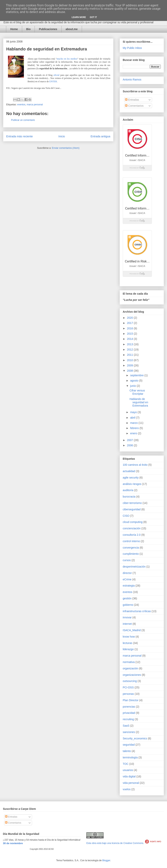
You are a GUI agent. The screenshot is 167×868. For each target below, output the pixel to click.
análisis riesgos (132, 484)
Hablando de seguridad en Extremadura (139, 402)
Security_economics (135, 738)
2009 (130, 365)
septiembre (137, 375)
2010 (130, 360)
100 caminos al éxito (135, 465)
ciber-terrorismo (132, 503)
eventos (21, 105)
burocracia (129, 497)
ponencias (129, 707)
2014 (130, 339)
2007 (130, 440)
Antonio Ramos (132, 80)
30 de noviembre (13, 843)
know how (129, 637)
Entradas (132, 100)
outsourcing (130, 681)
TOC (126, 764)
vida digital (129, 776)
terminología (130, 757)
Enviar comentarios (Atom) (66, 148)
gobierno (128, 605)
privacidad (129, 713)
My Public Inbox (132, 48)
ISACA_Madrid (132, 630)
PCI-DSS (128, 687)
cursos (127, 560)
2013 (130, 344)
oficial (56, 75)
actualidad (129, 471)
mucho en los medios (67, 59)
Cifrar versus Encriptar (137, 392)
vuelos (127, 789)
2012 (130, 350)
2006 (130, 445)
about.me (72, 29)
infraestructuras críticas (137, 611)
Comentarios (134, 106)
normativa (129, 662)
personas (128, 694)
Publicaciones (48, 29)
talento (127, 751)
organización (130, 668)
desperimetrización (134, 567)
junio (133, 386)
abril (133, 418)
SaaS (126, 726)
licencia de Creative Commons (127, 843)
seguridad (129, 745)
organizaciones (132, 675)
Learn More (79, 17)
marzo (134, 423)
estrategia (129, 586)
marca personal (35, 105)
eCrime (127, 579)
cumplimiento (131, 554)
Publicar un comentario (23, 120)
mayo (134, 412)
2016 (130, 328)
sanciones (129, 732)
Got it (93, 17)
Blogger (106, 860)
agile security (131, 478)
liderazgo (128, 649)
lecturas (127, 643)
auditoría (128, 490)
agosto (135, 381)
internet (127, 624)
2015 (130, 334)
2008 (130, 371)
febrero (135, 428)
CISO (126, 516)
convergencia (131, 548)
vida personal (131, 783)
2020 (130, 318)
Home (14, 29)
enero (134, 433)
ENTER (53, 81)
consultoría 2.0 (132, 535)
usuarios (128, 770)
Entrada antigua (100, 136)
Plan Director (131, 700)
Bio (28, 29)
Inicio (62, 136)
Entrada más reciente (20, 136)
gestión (127, 598)
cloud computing (133, 522)
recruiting (128, 719)
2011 (130, 355)
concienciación (132, 528)
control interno (131, 541)
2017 (130, 323)
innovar (127, 617)
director (127, 573)
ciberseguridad (132, 509)
